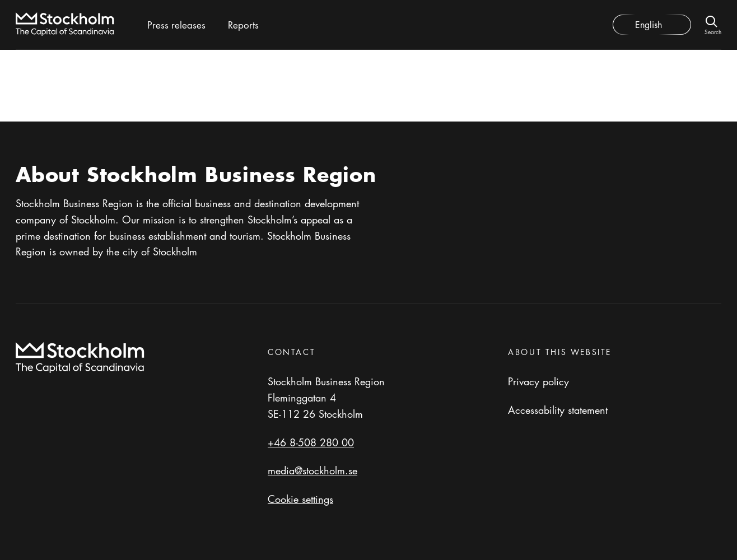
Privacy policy (538, 381)
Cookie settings (300, 499)
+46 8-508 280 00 (311, 442)
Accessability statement (558, 410)
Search (713, 31)
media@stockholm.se (312, 470)
